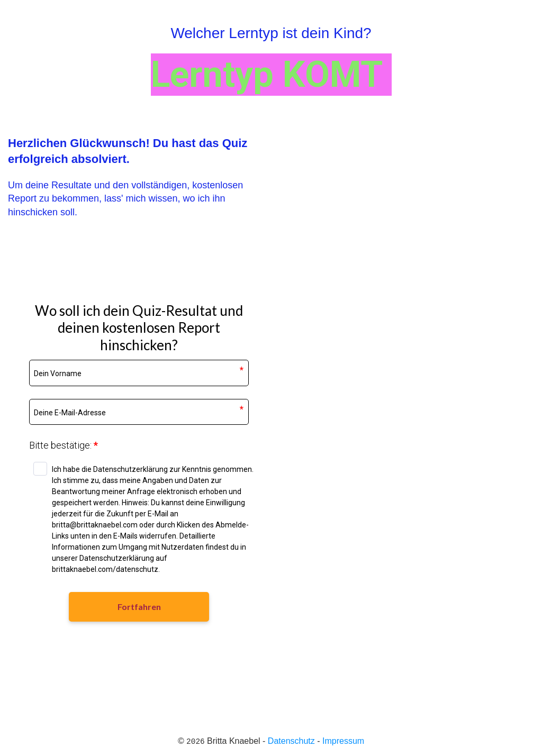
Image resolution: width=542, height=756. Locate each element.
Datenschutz (291, 741)
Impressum (343, 741)
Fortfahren (139, 607)
